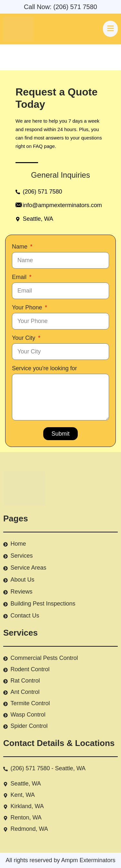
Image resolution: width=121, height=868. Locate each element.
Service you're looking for (45, 368)
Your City (24, 338)
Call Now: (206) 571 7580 (60, 7)
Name (20, 247)
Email (20, 277)
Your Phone (28, 307)
